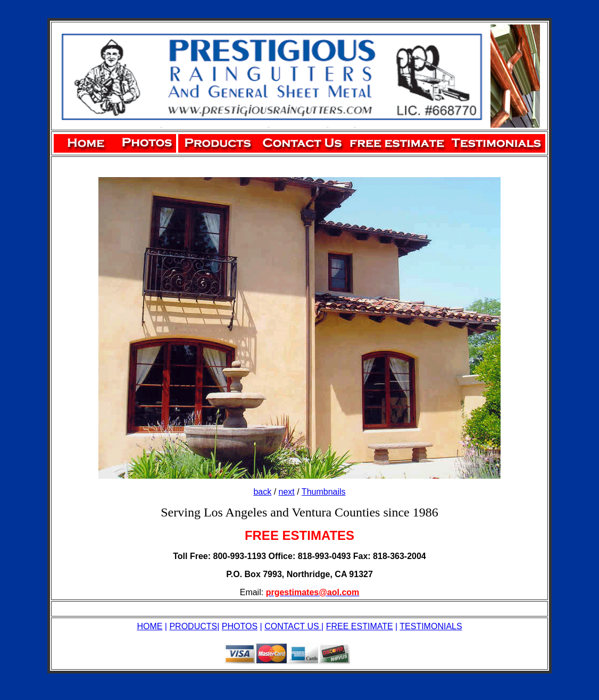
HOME (149, 626)
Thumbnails (324, 492)
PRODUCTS (193, 626)
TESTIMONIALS (431, 626)
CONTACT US (293, 626)
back (262, 492)
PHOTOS (240, 626)
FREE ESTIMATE (360, 626)
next (287, 492)
